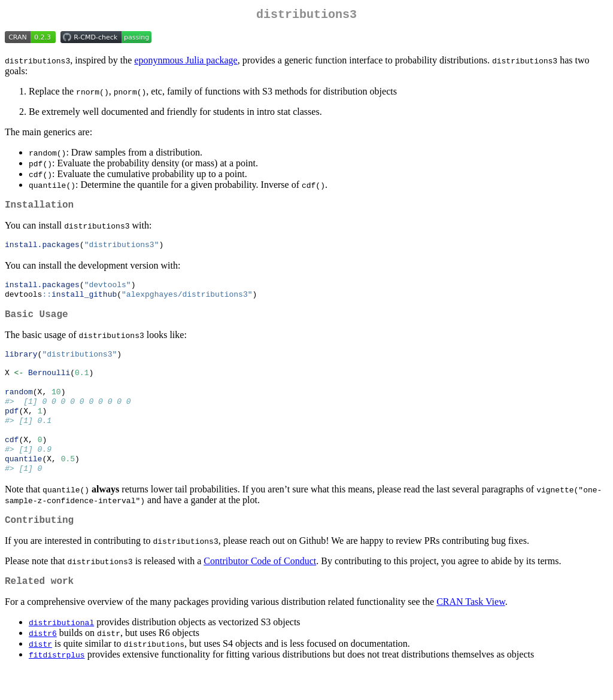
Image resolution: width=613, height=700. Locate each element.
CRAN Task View (471, 632)
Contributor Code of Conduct (260, 589)
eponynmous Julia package (186, 63)
